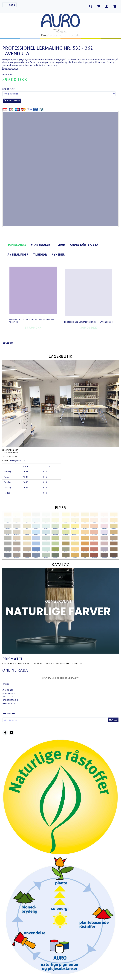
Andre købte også (84, 245)
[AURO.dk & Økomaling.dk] (60, 25)
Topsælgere (17, 245)
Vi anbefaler (41, 245)
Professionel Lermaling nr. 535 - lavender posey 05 (32, 321)
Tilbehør (40, 255)
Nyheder (58, 255)
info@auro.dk (18, 461)
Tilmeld (113, 720)
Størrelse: (9, 89)
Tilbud (60, 245)
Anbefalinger (18, 255)
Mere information (11, 68)
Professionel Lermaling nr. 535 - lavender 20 (89, 322)
